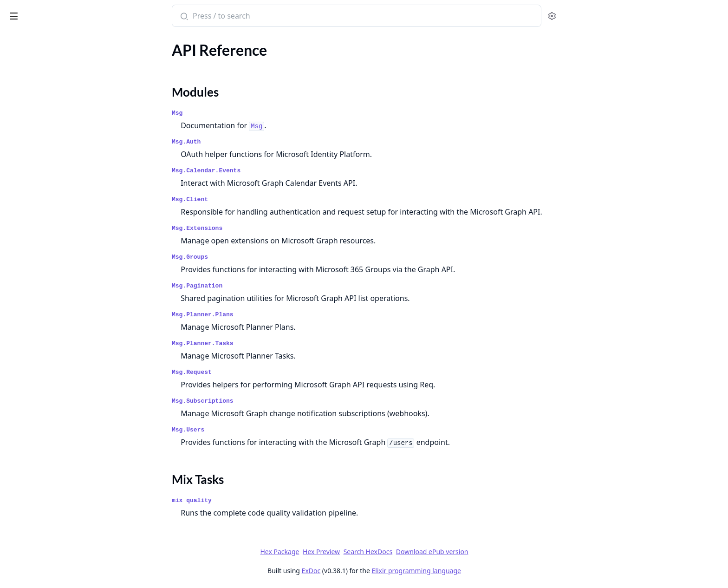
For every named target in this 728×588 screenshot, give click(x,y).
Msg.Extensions (267, 228)
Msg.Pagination (267, 286)
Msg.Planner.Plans (272, 315)
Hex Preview (391, 552)
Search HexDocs (437, 552)
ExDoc (380, 571)
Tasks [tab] (102, 40)
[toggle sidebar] (127, 14)
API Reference (29, 60)
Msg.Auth (256, 142)
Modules (30, 76)
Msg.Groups (260, 257)
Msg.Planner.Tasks (272, 343)
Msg (247, 113)
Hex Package (349, 552)
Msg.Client (260, 199)
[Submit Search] (253, 17)
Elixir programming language (486, 571)
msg (15, 11)
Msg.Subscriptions (272, 401)
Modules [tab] (56, 40)
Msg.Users (258, 430)
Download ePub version (501, 552)
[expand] (130, 62)
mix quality (261, 500)
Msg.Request (261, 372)
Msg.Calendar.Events (276, 171)
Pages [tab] (17, 40)
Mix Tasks (32, 88)
